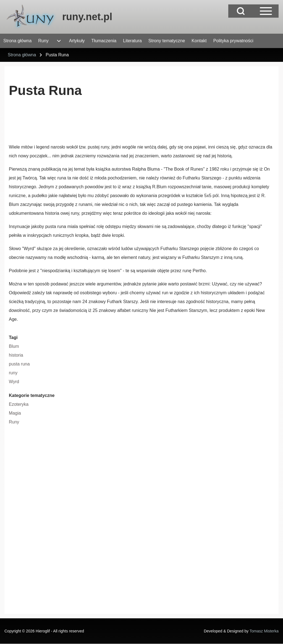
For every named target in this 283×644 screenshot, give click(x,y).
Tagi (13, 337)
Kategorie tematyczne (32, 395)
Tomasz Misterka (264, 631)
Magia (15, 413)
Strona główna (22, 55)
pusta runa (19, 364)
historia (16, 355)
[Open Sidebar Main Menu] (266, 11)
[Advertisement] (109, 123)
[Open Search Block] (241, 11)
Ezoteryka (19, 404)
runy (13, 373)
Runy (14, 422)
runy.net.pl (87, 17)
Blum (14, 346)
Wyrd (14, 382)
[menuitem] (17, 41)
